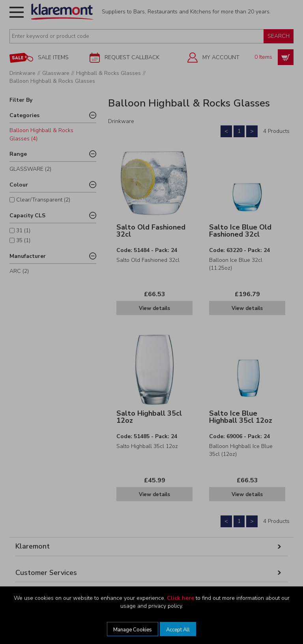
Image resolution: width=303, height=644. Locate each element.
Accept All (178, 630)
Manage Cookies (133, 630)
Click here (180, 598)
